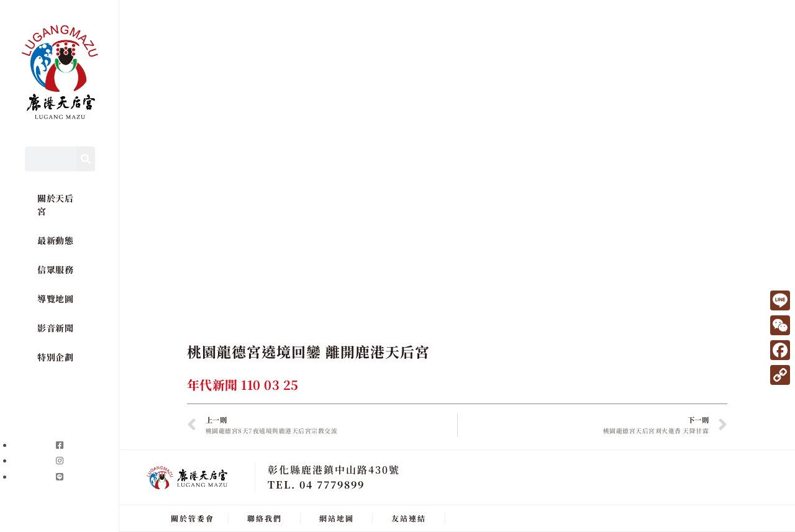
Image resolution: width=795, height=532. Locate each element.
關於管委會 (193, 518)
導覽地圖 (55, 299)
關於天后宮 (55, 205)
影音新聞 (55, 328)
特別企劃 (55, 357)
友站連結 (409, 518)
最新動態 (55, 240)
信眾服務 (55, 269)
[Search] (86, 159)
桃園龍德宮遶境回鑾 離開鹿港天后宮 (308, 352)
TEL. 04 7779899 (316, 485)
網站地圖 (337, 518)
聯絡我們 (265, 518)
